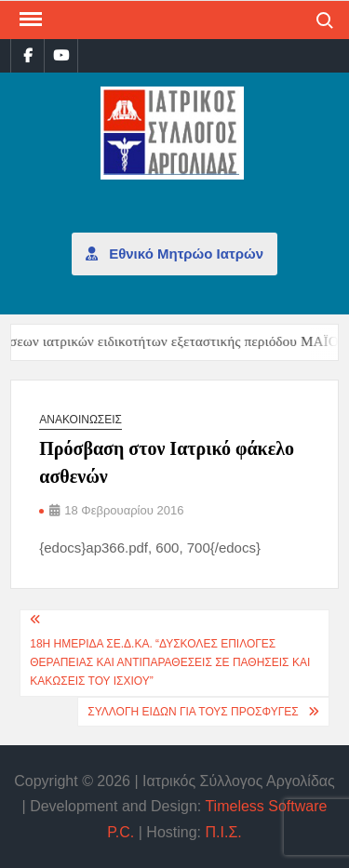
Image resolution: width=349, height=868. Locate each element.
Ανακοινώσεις (81, 420)
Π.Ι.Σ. (224, 832)
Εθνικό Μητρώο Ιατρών (174, 254)
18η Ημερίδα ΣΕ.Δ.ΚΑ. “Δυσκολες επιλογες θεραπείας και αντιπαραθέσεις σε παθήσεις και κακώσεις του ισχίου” (170, 663)
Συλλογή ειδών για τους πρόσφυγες (193, 712)
